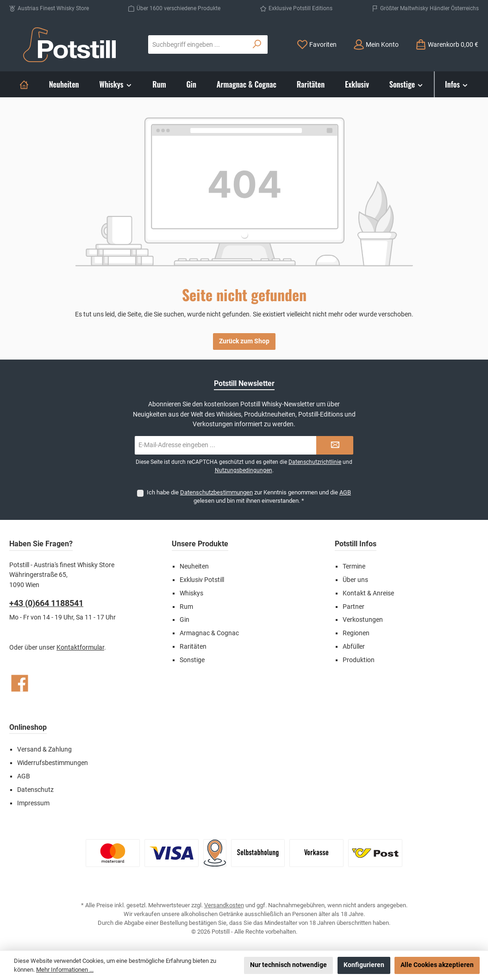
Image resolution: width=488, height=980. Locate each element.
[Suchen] (257, 44)
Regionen (356, 633)
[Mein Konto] (376, 45)
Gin (185, 620)
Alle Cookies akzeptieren (437, 965)
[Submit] (335, 445)
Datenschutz (35, 790)
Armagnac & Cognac (209, 633)
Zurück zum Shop (244, 341)
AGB (345, 492)
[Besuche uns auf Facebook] (20, 683)
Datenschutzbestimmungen (216, 492)
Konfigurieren (364, 965)
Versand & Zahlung (44, 749)
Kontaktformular (80, 648)
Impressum (33, 803)
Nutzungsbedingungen (244, 470)
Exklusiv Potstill (202, 580)
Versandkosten (224, 905)
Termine (354, 566)
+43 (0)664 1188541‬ (46, 603)
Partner (353, 607)
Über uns (355, 580)
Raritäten (193, 647)
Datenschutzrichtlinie (315, 462)
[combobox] (198, 44)
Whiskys (191, 593)
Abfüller (354, 647)
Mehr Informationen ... (65, 970)
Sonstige (192, 660)
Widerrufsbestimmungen (53, 763)
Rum (186, 607)
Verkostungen (363, 620)
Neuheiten (194, 566)
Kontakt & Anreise (368, 593)
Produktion (359, 660)
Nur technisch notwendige (288, 965)
